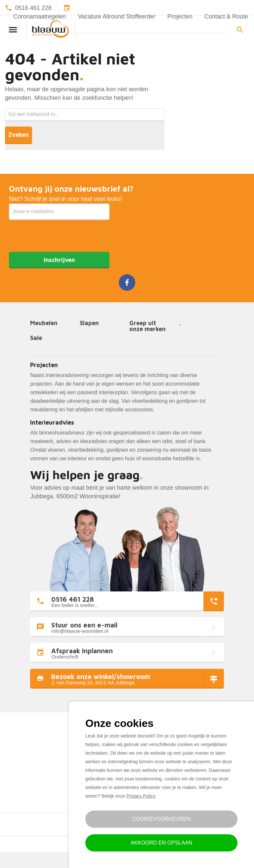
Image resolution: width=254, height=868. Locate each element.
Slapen (89, 323)
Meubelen (44, 323)
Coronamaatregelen (40, 17)
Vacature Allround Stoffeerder (116, 17)
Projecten (180, 17)
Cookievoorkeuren (161, 819)
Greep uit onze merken (148, 326)
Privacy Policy (141, 796)
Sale (36, 338)
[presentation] (59, 233)
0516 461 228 (33, 8)
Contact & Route (226, 17)
